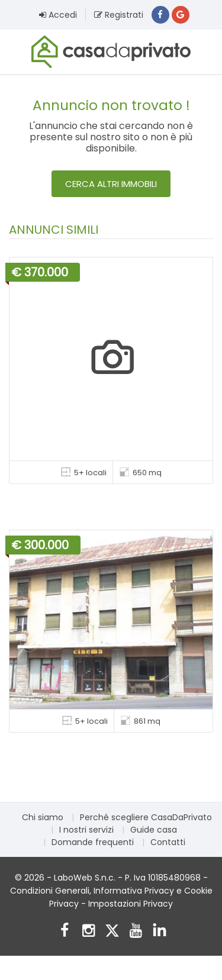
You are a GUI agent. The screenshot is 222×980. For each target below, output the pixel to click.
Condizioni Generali (50, 891)
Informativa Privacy (134, 891)
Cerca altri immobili (111, 184)
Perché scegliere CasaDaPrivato (146, 817)
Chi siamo (43, 817)
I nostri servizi (86, 830)
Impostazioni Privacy (131, 904)
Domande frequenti (93, 842)
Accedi (58, 15)
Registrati (119, 15)
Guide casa (154, 830)
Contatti (168, 842)
